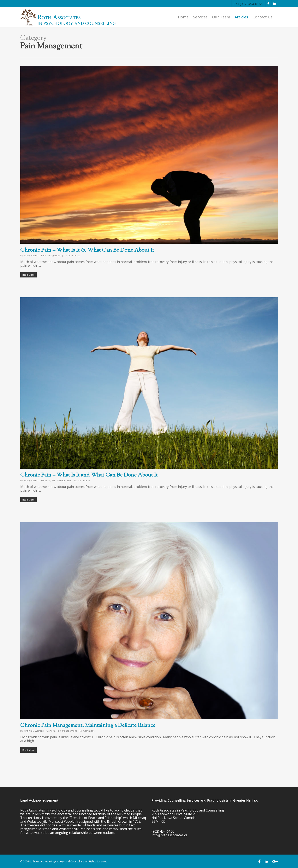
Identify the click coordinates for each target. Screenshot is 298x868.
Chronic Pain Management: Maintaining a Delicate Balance (88, 726)
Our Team (221, 17)
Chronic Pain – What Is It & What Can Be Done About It (87, 250)
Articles (241, 17)
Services (200, 17)
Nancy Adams (31, 255)
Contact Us (263, 17)
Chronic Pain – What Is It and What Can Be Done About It (89, 475)
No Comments (72, 255)
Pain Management (51, 255)
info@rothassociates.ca (169, 835)
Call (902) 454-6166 (248, 4)
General (46, 480)
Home (183, 17)
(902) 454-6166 (163, 831)
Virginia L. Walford (34, 731)
